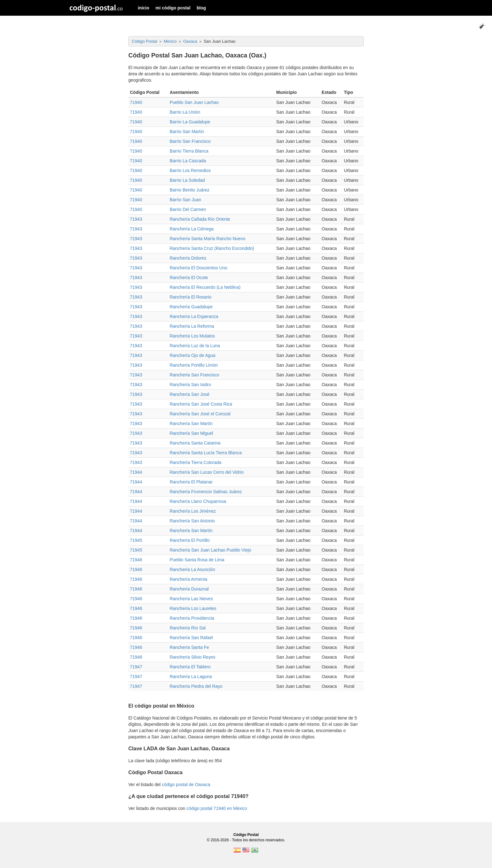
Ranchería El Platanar (191, 482)
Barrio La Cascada (188, 161)
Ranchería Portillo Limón (194, 365)
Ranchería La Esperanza (194, 316)
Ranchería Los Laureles (193, 608)
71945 (136, 540)
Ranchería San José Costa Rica (201, 404)
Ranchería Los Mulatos (192, 336)
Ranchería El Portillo (190, 540)
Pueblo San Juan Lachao (194, 102)
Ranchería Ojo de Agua (193, 355)
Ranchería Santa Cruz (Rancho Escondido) (212, 248)
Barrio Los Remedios (190, 170)
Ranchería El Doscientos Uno (199, 268)
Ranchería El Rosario (191, 297)
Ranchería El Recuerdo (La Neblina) (205, 287)
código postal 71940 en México (217, 808)
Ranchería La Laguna (191, 677)
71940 (136, 102)
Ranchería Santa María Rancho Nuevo (208, 239)
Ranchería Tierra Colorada (196, 462)
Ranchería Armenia (189, 579)
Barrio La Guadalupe (190, 122)
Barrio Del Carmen (188, 209)
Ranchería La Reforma (192, 326)
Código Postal (246, 835)
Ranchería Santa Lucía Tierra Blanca (206, 453)
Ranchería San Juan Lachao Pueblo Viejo (211, 550)
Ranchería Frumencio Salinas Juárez (206, 492)
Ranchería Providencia (192, 618)
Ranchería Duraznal (189, 589)
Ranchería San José (190, 394)
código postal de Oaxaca (186, 784)
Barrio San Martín (187, 132)
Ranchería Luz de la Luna (195, 346)
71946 (136, 560)
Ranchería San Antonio (192, 521)
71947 (136, 667)
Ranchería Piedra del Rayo (196, 686)
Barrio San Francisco (190, 141)
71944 (136, 472)
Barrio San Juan (185, 200)
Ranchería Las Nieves (191, 599)
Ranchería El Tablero (190, 667)
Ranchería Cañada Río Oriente (200, 219)
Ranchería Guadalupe (191, 307)
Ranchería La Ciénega (192, 229)
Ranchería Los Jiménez (193, 511)
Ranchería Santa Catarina (195, 443)
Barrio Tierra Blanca (189, 151)
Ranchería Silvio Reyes (193, 657)
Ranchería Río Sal (188, 628)
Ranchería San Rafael (191, 638)
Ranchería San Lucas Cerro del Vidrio (207, 472)
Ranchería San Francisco (195, 375)
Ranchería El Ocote (189, 278)
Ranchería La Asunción (193, 569)
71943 (136, 219)
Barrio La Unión (185, 112)
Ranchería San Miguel (192, 433)
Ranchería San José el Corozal (200, 414)
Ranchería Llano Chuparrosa (198, 501)
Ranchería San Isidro (190, 385)
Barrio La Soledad (187, 180)
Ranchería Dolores (188, 258)
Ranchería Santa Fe (189, 647)
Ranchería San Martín (191, 423)
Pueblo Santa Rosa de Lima (197, 560)
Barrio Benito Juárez (190, 190)
